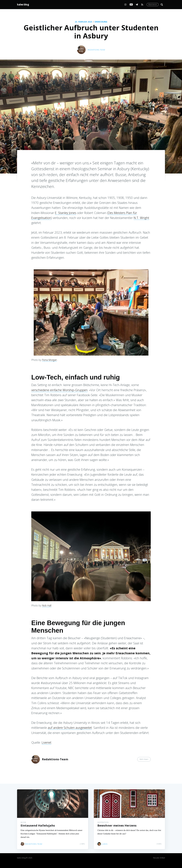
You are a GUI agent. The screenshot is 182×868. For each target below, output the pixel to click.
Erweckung (101, 22)
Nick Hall (47, 605)
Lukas (105, 842)
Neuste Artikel (159, 858)
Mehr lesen (144, 759)
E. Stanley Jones (66, 213)
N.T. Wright (141, 218)
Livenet (46, 742)
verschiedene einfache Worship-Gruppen (59, 390)
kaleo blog (23, 4)
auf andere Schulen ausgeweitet (70, 728)
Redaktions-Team (96, 50)
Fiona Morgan (49, 360)
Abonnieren (153, 4)
